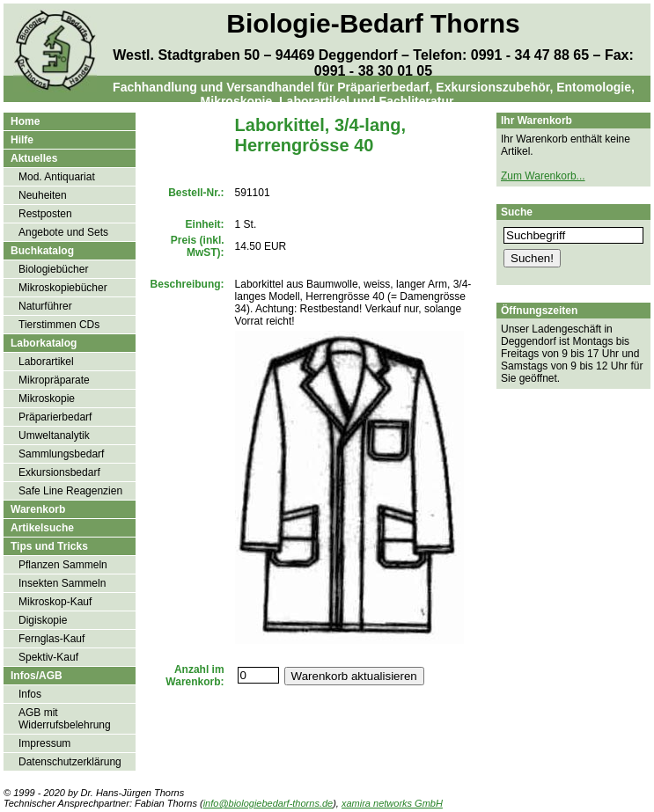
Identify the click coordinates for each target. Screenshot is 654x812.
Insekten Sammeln (62, 583)
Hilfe (22, 140)
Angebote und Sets (63, 232)
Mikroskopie (47, 399)
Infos (30, 694)
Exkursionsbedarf (59, 472)
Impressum (44, 743)
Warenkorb (38, 509)
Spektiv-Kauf (48, 657)
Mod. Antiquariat (57, 177)
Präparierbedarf (55, 417)
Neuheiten (43, 195)
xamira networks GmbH (392, 803)
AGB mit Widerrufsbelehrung (65, 719)
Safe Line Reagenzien (70, 491)
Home (25, 121)
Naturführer (45, 306)
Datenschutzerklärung (70, 762)
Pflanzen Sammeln (63, 565)
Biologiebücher (53, 269)
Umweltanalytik (54, 435)
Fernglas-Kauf (51, 639)
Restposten (45, 214)
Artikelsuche (42, 528)
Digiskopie (43, 620)
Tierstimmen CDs (59, 325)
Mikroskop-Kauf (55, 602)
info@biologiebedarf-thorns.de (268, 803)
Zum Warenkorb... (543, 176)
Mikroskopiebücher (63, 288)
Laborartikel (46, 362)
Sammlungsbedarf (61, 454)
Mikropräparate (54, 380)
